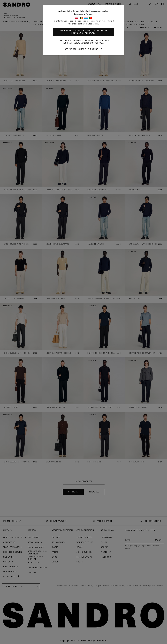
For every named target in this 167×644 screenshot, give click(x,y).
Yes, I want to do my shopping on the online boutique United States (83, 32)
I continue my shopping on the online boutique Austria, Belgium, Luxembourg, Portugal (84, 42)
